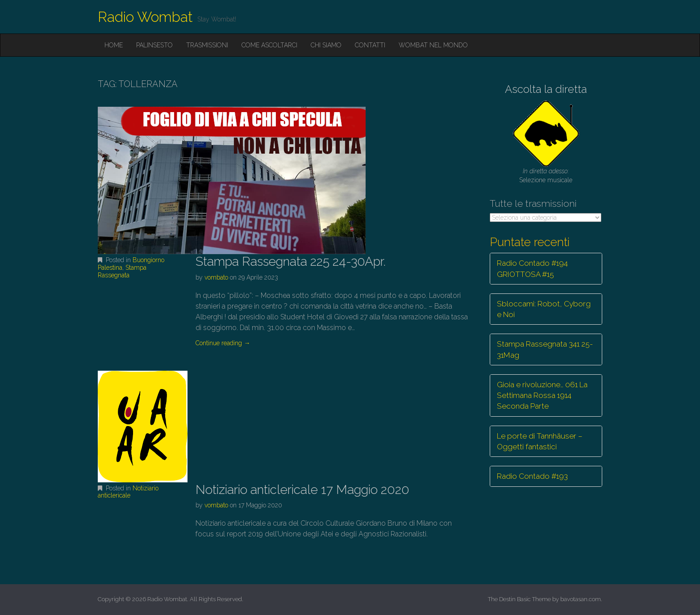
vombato (216, 277)
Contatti (370, 45)
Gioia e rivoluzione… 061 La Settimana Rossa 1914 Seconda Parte (542, 395)
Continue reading (223, 343)
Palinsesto (154, 45)
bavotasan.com (581, 599)
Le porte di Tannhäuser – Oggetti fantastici (540, 441)
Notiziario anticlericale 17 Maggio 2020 (302, 490)
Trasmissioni (207, 45)
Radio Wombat (145, 17)
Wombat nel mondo (433, 45)
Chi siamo (326, 45)
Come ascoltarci (269, 45)
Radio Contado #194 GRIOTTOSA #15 (532, 268)
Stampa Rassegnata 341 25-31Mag (545, 349)
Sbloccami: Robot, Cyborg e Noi (544, 309)
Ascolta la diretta (546, 89)
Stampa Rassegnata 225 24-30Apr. (291, 261)
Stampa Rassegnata (122, 271)
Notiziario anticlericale (128, 492)
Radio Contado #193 (532, 476)
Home (114, 45)
